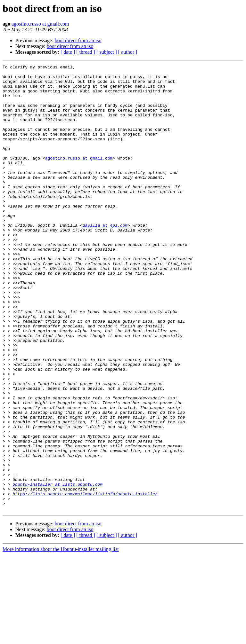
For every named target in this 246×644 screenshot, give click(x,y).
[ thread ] (86, 52)
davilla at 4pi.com (105, 258)
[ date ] (68, 52)
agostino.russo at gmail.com (40, 24)
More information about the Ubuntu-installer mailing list (61, 638)
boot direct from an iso (78, 40)
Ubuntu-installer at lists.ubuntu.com (57, 569)
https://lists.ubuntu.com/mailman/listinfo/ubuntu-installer (85, 580)
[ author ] (128, 52)
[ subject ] (107, 52)
